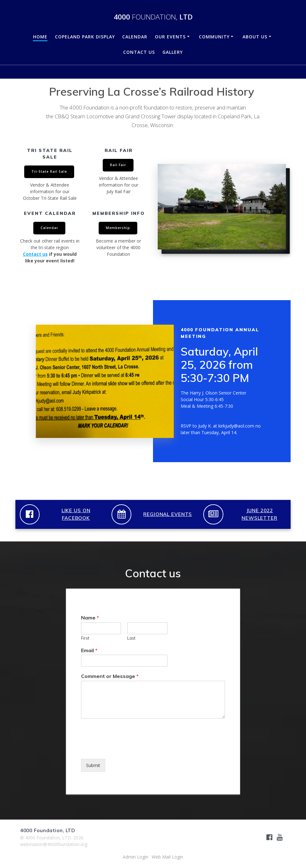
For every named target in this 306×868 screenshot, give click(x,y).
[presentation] (129, 748)
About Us (255, 37)
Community (214, 37)
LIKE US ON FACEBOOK (76, 514)
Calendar (135, 37)
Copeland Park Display (85, 37)
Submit (93, 765)
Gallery (173, 52)
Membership (118, 228)
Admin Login (136, 857)
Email (89, 650)
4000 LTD (153, 17)
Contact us (35, 254)
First (85, 638)
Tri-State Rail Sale (49, 171)
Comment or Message (110, 676)
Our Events (170, 37)
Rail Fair (118, 165)
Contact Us (139, 52)
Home (40, 37)
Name (90, 618)
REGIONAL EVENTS (168, 514)
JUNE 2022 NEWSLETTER (260, 514)
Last (131, 638)
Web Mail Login (167, 857)
